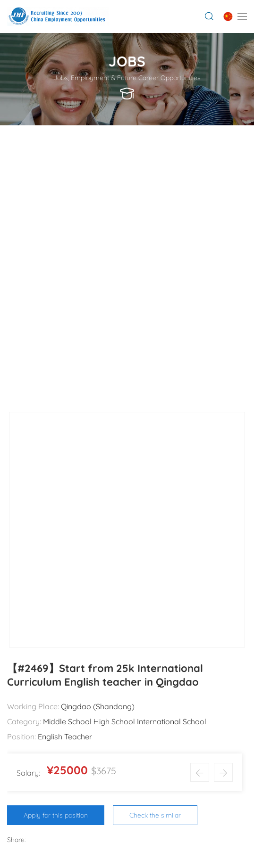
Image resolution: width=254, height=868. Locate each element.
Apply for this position (56, 815)
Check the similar (155, 815)
